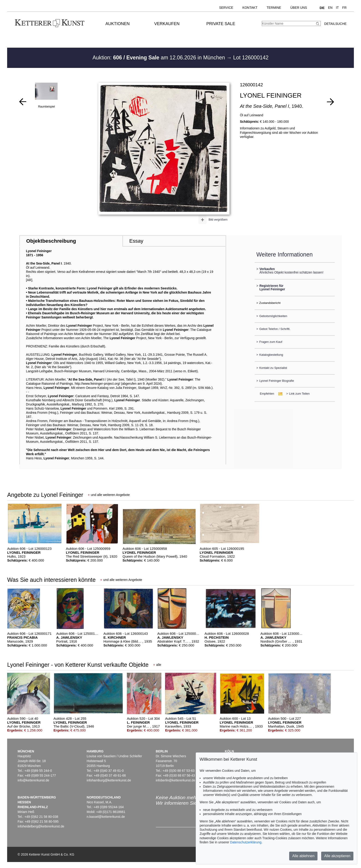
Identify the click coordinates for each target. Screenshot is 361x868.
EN (330, 8)
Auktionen (118, 24)
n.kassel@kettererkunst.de (106, 817)
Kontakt (250, 8)
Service (226, 8)
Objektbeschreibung (51, 241)
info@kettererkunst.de (33, 780)
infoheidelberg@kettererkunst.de (41, 826)
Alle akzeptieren (337, 856)
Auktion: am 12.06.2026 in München (160, 58)
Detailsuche (335, 24)
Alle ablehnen (303, 856)
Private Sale (221, 24)
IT (337, 8)
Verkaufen (167, 24)
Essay (136, 241)
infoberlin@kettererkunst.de (176, 780)
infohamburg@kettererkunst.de (109, 780)
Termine (274, 8)
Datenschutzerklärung (246, 842)
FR (345, 8)
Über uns (299, 8)
